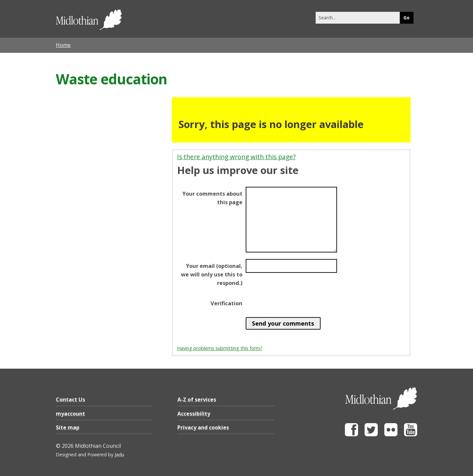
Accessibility (194, 414)
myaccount (70, 414)
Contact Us (70, 400)
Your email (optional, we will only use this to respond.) (212, 274)
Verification (226, 303)
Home (63, 45)
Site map (68, 427)
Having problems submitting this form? (220, 348)
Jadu (119, 454)
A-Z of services (197, 400)
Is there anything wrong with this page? (236, 157)
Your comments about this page (212, 198)
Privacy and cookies (203, 427)
